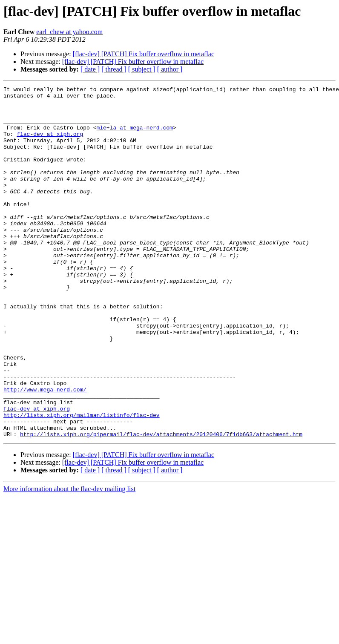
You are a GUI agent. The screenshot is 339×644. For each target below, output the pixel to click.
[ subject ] (142, 69)
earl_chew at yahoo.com (69, 32)
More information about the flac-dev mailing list (69, 559)
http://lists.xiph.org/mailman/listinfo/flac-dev (82, 481)
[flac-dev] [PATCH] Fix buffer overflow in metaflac (144, 54)
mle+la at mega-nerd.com (134, 136)
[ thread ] (114, 69)
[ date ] (90, 69)
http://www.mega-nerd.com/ (45, 451)
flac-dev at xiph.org (50, 144)
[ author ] (170, 69)
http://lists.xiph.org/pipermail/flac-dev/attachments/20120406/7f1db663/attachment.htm (161, 504)
